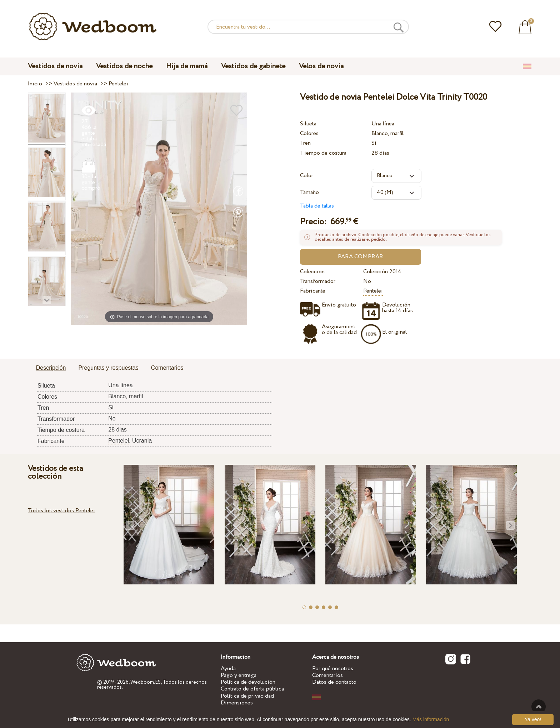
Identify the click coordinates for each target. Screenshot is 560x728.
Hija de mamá (187, 66)
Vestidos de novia (55, 66)
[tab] (51, 368)
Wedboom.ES (146, 682)
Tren (305, 143)
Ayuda (228, 669)
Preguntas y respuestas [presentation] (109, 368)
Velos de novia (321, 66)
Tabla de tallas (317, 206)
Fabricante (313, 291)
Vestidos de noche (124, 66)
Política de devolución (248, 682)
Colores (309, 133)
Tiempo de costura (323, 153)
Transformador (318, 281)
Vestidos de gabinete (253, 66)
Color (307, 176)
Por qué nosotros (333, 669)
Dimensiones (237, 703)
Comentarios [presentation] (167, 368)
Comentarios (327, 675)
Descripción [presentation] (51, 368)
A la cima (539, 707)
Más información (431, 719)
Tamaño (309, 192)
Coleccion (312, 272)
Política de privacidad (247, 696)
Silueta (308, 124)
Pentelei (373, 291)
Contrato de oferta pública (252, 689)
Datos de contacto (334, 682)
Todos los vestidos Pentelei (61, 511)
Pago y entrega (239, 675)
